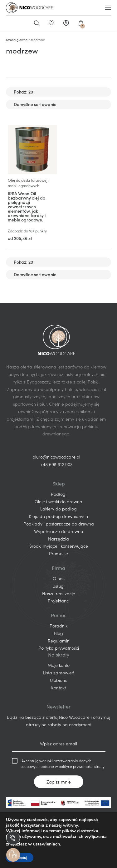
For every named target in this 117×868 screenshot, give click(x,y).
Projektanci (59, 601)
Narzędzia (58, 539)
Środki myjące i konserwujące (59, 546)
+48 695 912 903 (56, 464)
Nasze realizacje (59, 593)
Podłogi (59, 494)
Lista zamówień (59, 673)
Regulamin (59, 641)
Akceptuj (20, 858)
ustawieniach (46, 844)
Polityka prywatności (59, 648)
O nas (59, 578)
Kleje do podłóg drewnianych (58, 516)
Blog (58, 633)
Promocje (58, 553)
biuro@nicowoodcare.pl (56, 457)
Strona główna (17, 40)
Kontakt (58, 688)
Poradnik (58, 626)
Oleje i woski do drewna (58, 501)
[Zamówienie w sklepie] (59, 104)
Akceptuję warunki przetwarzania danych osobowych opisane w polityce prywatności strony (58, 763)
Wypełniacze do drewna (59, 531)
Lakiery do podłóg (58, 509)
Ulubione (51, 23)
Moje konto (66, 23)
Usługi (58, 586)
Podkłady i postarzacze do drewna (59, 524)
